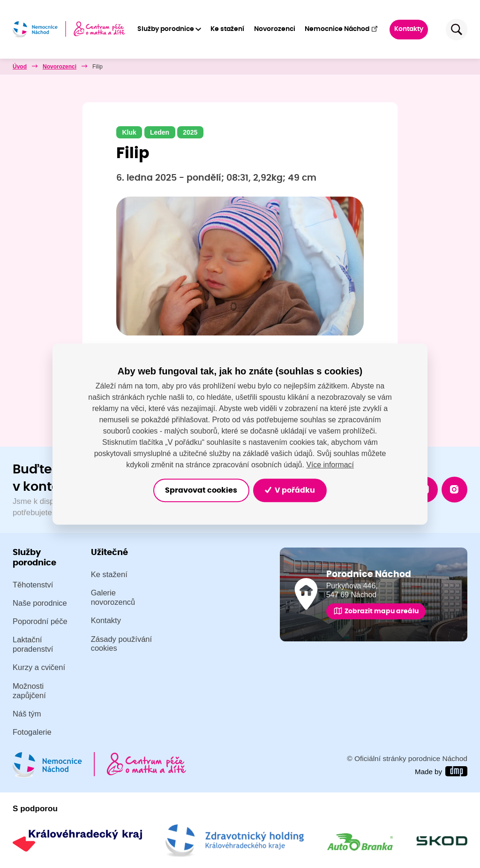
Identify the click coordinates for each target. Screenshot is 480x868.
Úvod (20, 67)
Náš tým (27, 714)
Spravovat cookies (199, 490)
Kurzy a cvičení (39, 668)
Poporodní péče (40, 621)
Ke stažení (228, 29)
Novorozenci (275, 29)
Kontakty (409, 29)
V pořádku (293, 490)
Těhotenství (33, 585)
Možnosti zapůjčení (29, 691)
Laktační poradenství (33, 645)
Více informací (330, 464)
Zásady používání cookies (122, 644)
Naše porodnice (40, 603)
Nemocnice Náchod (341, 29)
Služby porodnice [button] (166, 29)
